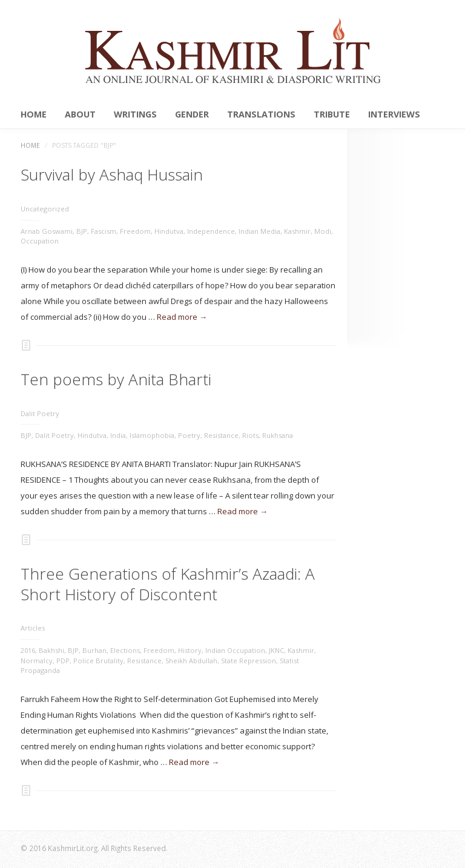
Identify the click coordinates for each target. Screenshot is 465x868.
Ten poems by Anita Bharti (116, 379)
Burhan (94, 650)
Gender (192, 114)
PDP (63, 661)
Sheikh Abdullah (191, 661)
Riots (250, 435)
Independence (211, 231)
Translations (261, 114)
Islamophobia (152, 435)
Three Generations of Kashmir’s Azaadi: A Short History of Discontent (168, 584)
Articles (33, 628)
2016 (28, 650)
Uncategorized (45, 209)
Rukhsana (278, 435)
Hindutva (169, 231)
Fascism (104, 231)
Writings (135, 114)
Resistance (221, 435)
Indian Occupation (235, 650)
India (118, 435)
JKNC (276, 650)
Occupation (40, 241)
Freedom (135, 231)
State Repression (249, 661)
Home (34, 114)
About (80, 114)
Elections (125, 650)
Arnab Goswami (47, 231)
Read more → (182, 317)
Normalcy (37, 661)
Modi (323, 231)
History (190, 650)
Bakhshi (51, 650)
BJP (82, 231)
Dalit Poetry (40, 413)
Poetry (189, 435)
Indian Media (259, 231)
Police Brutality (98, 661)
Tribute (332, 114)
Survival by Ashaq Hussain (112, 174)
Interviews (394, 114)
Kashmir (297, 231)
